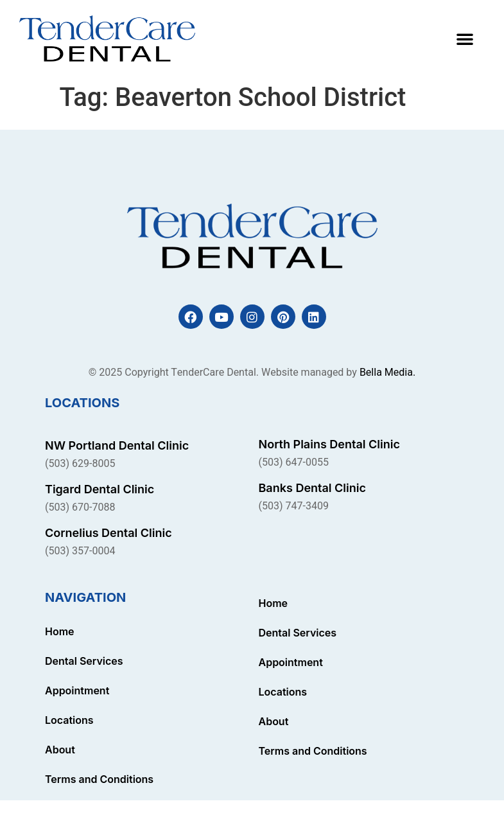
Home (60, 631)
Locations (69, 720)
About (60, 750)
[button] (465, 39)
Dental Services (84, 661)
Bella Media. (387, 373)
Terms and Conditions (99, 779)
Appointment (77, 690)
